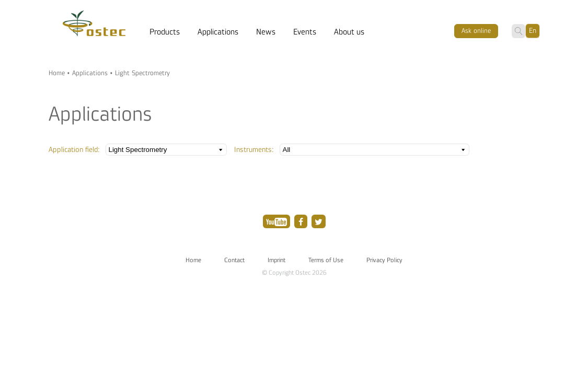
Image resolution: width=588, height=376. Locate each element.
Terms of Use (326, 260)
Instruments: (254, 150)
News (266, 32)
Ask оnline (476, 31)
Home (57, 73)
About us (349, 32)
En (533, 31)
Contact (234, 260)
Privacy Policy (384, 260)
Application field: (74, 150)
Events (305, 32)
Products (165, 32)
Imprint (276, 260)
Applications (218, 32)
